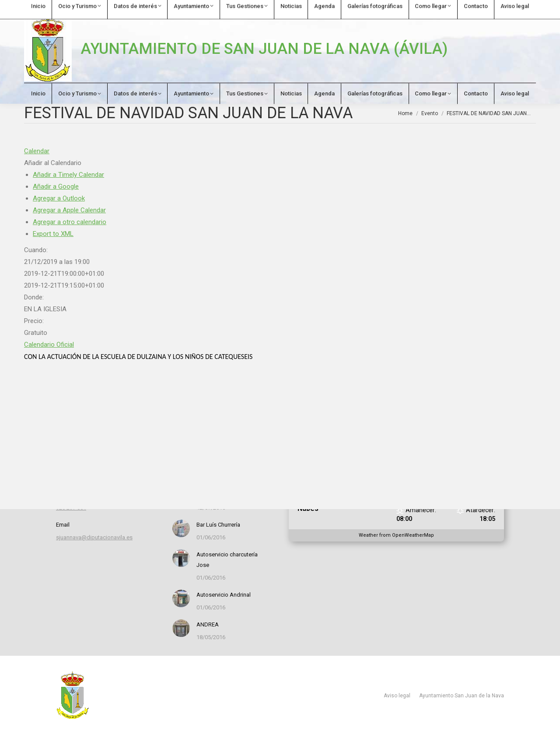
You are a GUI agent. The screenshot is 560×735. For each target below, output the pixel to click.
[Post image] (181, 528)
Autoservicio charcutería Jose (227, 560)
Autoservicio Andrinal (224, 595)
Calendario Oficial (49, 345)
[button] (53, 163)
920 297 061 (45, 7)
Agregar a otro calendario (70, 222)
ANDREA (208, 624)
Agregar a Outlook (59, 198)
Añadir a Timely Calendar (68, 175)
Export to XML (53, 234)
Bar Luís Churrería (218, 525)
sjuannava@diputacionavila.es (125, 7)
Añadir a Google (56, 186)
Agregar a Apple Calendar (69, 210)
